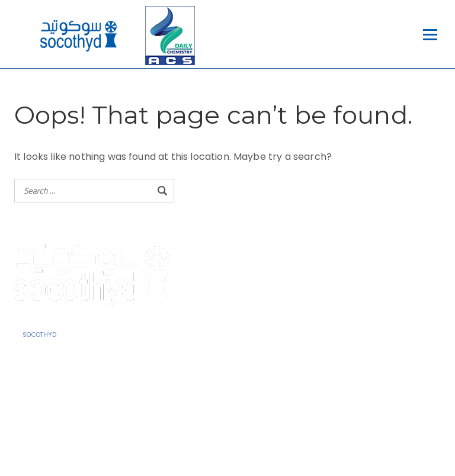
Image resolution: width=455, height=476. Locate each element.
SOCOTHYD (39, 335)
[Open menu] (430, 35)
